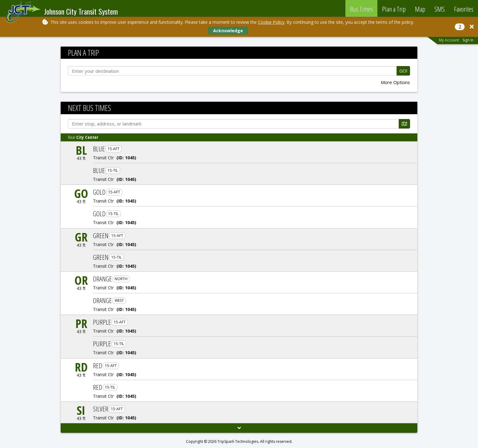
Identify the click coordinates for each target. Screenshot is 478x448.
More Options (395, 82)
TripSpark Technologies (238, 441)
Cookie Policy (271, 22)
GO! (403, 71)
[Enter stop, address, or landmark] (234, 124)
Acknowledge (228, 31)
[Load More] (239, 428)
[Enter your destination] (232, 71)
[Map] (404, 124)
